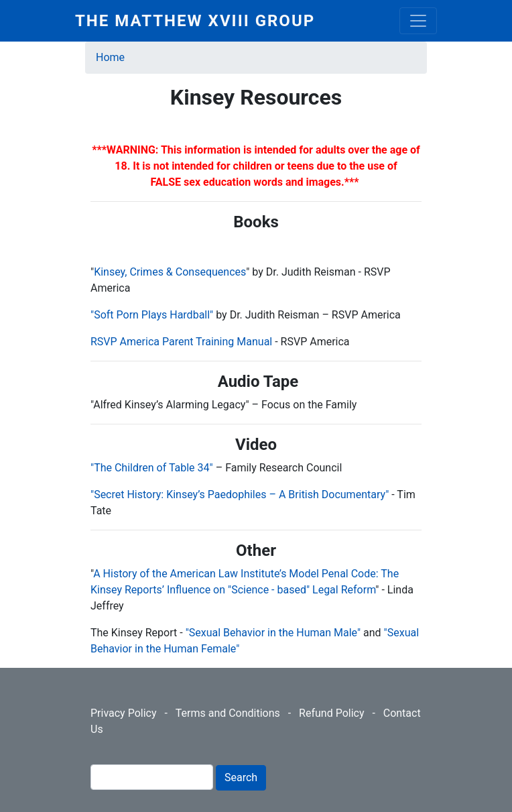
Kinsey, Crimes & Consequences (170, 272)
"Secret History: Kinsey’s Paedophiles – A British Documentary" (241, 495)
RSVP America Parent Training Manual (181, 342)
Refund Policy (331, 713)
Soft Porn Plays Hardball (152, 315)
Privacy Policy (124, 713)
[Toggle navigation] (418, 21)
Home (110, 57)
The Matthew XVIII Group (195, 21)
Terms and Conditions (228, 713)
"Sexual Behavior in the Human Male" (273, 633)
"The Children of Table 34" (153, 468)
